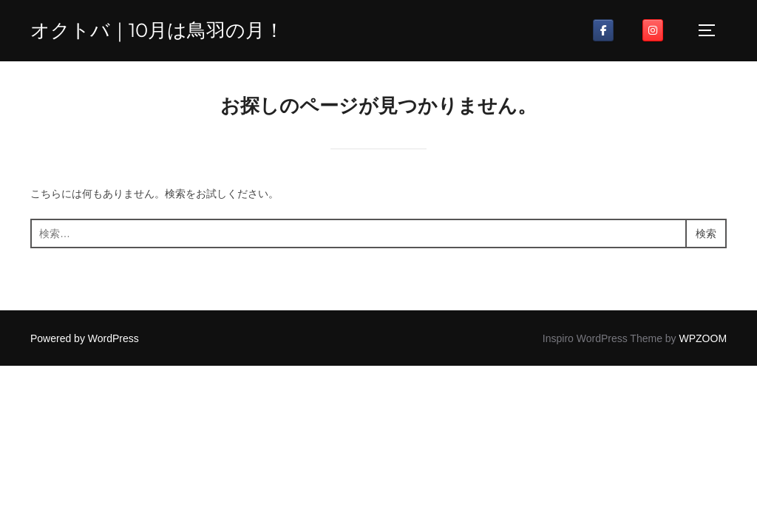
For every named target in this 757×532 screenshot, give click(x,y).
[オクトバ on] (628, 30)
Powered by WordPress (85, 338)
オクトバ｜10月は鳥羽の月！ (157, 30)
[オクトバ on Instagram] (653, 30)
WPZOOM (703, 338)
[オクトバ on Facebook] (603, 30)
